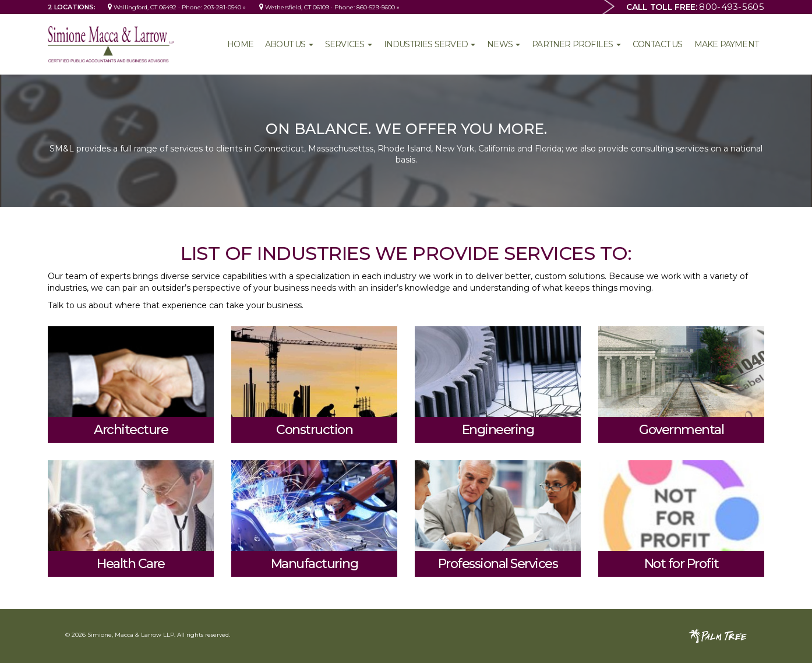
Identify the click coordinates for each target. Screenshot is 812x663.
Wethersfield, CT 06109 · (297, 7)
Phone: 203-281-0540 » (214, 7)
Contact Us (658, 44)
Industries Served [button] (430, 44)
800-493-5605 (732, 7)
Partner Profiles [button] (576, 44)
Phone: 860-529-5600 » (367, 7)
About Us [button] (289, 44)
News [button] (504, 44)
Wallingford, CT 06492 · (145, 7)
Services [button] (349, 44)
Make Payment (726, 44)
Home (240, 44)
